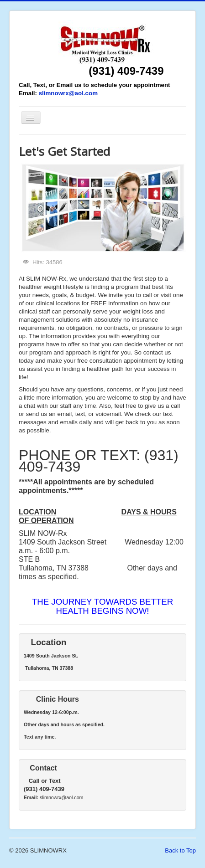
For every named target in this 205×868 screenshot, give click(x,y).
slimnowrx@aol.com (68, 93)
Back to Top (180, 850)
